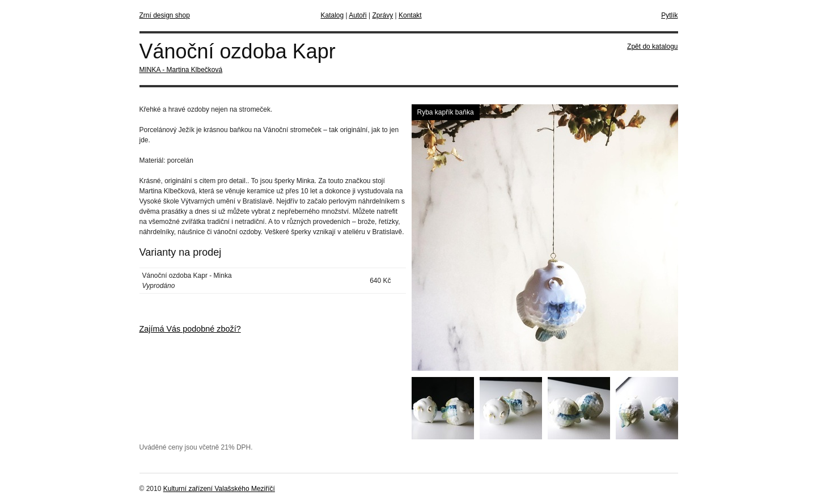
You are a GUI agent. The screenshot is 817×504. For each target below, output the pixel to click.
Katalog (333, 15)
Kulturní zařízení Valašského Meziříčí (219, 489)
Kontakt (410, 15)
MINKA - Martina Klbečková (181, 70)
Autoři (357, 15)
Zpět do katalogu (652, 46)
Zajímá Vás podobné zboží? (190, 329)
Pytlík (669, 15)
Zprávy (382, 15)
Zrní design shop (165, 15)
